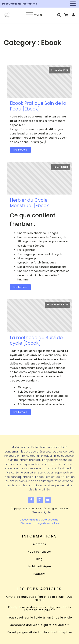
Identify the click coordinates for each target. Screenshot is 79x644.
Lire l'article (20, 150)
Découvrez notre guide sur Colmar (40, 520)
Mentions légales (42, 512)
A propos (39, 544)
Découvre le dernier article (20, 4)
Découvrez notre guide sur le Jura (40, 523)
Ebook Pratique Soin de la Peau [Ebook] (38, 106)
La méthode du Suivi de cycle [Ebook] (36, 340)
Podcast (40, 574)
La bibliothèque (39, 566)
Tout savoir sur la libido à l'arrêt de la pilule (40, 618)
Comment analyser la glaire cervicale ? (39, 625)
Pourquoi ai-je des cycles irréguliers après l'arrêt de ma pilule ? (40, 609)
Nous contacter (39, 552)
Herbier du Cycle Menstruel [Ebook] (30, 203)
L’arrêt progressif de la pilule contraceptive (39, 632)
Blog (39, 559)
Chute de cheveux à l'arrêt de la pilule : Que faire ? (39, 598)
